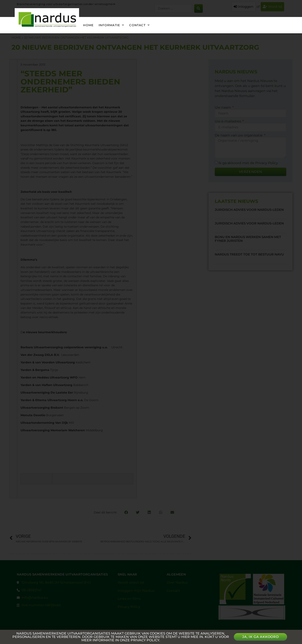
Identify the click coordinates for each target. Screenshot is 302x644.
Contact (139, 25)
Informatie (111, 25)
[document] (151, 322)
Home (88, 25)
